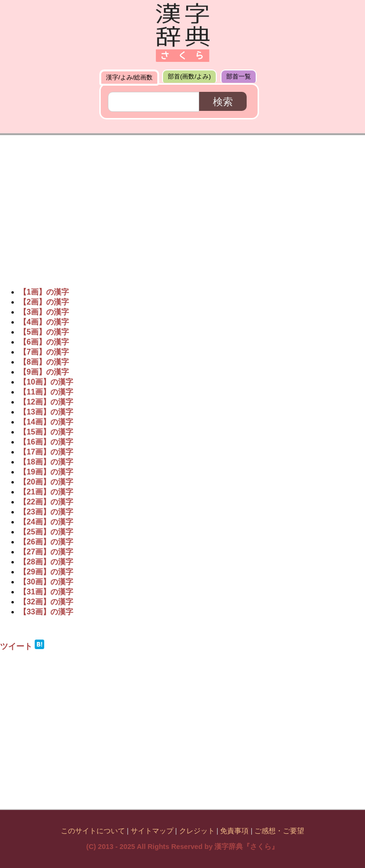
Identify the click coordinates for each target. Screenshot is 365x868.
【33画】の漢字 (46, 612)
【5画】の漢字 (44, 332)
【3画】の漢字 (44, 312)
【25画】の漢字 (46, 532)
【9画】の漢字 (44, 372)
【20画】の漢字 (46, 482)
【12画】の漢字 (46, 402)
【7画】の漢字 (44, 352)
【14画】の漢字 (46, 422)
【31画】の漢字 (46, 592)
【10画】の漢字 (46, 382)
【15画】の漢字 (46, 432)
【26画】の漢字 (46, 542)
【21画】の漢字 (46, 492)
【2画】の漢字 (44, 302)
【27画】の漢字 (46, 552)
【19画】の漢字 (46, 472)
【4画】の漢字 (44, 322)
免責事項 (234, 831)
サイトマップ (152, 831)
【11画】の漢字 (46, 392)
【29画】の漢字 (46, 572)
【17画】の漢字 (46, 452)
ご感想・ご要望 (279, 831)
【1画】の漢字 (44, 292)
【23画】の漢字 (46, 512)
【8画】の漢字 (44, 362)
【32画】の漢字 (46, 602)
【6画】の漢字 (44, 342)
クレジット (197, 831)
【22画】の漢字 (46, 502)
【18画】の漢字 (46, 462)
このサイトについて (93, 831)
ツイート (16, 646)
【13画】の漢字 (46, 412)
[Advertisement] (182, 207)
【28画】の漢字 (46, 562)
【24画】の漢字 (46, 522)
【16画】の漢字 (46, 442)
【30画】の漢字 (46, 582)
